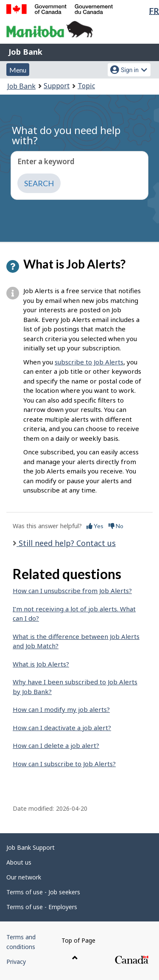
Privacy (16, 962)
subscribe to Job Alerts (89, 362)
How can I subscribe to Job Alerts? (64, 764)
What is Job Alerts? (41, 664)
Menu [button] (18, 70)
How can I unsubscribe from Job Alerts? (72, 591)
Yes (95, 526)
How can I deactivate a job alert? (62, 728)
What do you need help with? (66, 135)
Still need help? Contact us (66, 543)
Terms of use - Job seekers (43, 892)
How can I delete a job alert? (56, 745)
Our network (24, 877)
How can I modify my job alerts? (61, 709)
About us (19, 862)
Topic (86, 86)
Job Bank (25, 52)
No (116, 526)
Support (57, 86)
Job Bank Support (31, 847)
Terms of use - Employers (42, 907)
